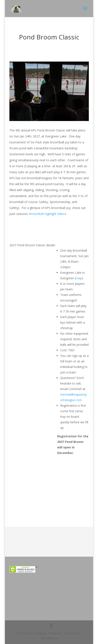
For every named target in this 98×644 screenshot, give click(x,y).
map (79, 278)
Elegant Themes (48, 633)
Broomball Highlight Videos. (48, 214)
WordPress (49, 638)
